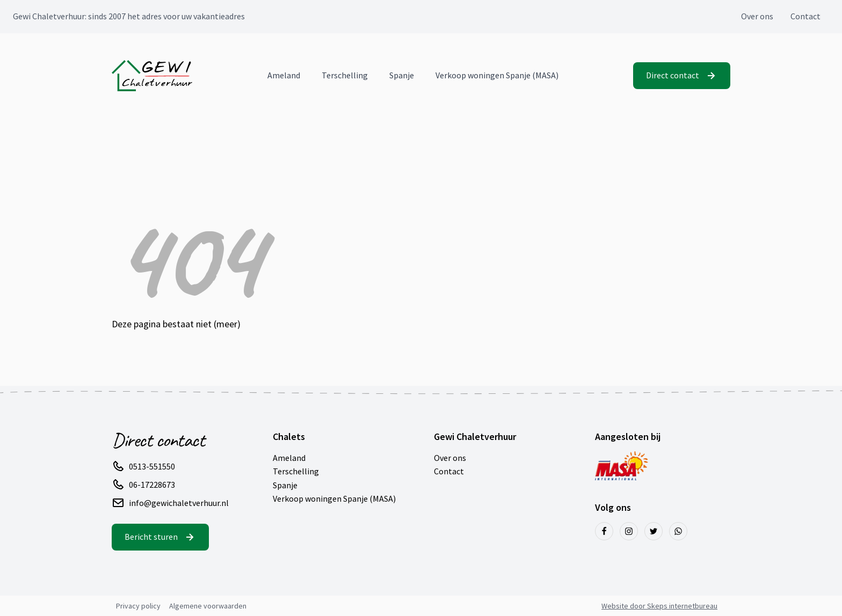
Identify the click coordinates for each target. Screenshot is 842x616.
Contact (805, 16)
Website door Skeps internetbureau (659, 606)
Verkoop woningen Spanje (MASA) (497, 75)
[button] (682, 76)
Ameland (284, 75)
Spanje (402, 75)
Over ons (757, 16)
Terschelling (345, 75)
